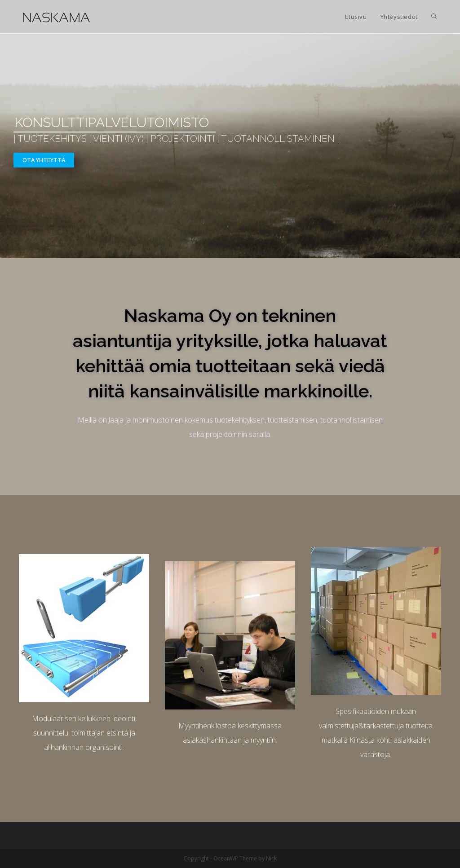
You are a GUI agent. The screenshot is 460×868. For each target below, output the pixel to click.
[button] (44, 160)
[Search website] (434, 17)
